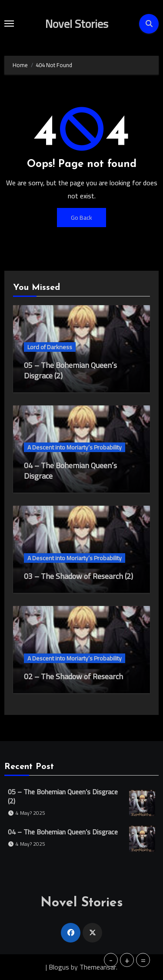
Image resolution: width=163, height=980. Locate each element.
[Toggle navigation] (9, 24)
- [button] (111, 960)
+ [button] (127, 960)
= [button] (143, 960)
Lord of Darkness (50, 347)
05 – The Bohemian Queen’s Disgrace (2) (70, 370)
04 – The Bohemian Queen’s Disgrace (70, 471)
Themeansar (98, 967)
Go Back (81, 218)
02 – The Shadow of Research (73, 676)
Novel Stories (77, 24)
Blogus (59, 967)
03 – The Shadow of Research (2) (78, 576)
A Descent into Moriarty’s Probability (75, 447)
